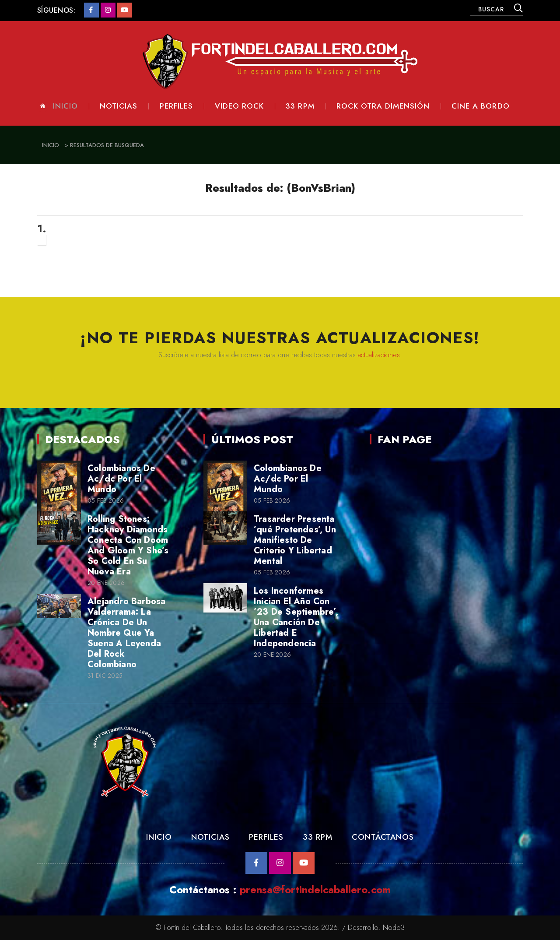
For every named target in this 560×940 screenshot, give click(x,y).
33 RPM (317, 837)
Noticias (119, 106)
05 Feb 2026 (106, 501)
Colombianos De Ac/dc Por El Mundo (121, 479)
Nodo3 (394, 928)
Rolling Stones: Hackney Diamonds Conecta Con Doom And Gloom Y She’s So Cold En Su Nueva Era (128, 545)
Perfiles (176, 106)
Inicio (65, 106)
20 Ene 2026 (106, 583)
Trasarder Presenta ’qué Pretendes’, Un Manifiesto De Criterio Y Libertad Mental (295, 540)
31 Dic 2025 (105, 676)
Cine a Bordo (480, 106)
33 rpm (300, 106)
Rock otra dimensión (383, 106)
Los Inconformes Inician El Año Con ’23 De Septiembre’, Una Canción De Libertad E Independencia (296, 617)
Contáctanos (383, 837)
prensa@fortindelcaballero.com (315, 889)
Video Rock (239, 106)
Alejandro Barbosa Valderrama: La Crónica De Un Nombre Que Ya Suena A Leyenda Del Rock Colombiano (126, 633)
